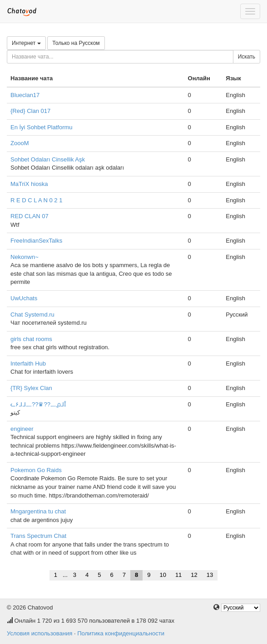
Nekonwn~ (25, 257)
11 (178, 575)
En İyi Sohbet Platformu (42, 127)
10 (163, 575)
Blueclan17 (25, 95)
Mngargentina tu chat (38, 511)
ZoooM (20, 143)
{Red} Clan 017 (30, 111)
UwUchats (24, 298)
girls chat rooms (31, 339)
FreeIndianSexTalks (36, 241)
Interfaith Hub (28, 363)
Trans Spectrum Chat (38, 536)
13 (210, 575)
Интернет (26, 43)
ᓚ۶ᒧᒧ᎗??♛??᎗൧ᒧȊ (38, 404)
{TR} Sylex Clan (31, 388)
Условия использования (40, 633)
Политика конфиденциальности (121, 633)
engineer (22, 429)
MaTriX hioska (29, 184)
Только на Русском (76, 43)
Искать (247, 57)
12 (194, 575)
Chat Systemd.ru (32, 315)
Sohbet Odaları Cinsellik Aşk (48, 159)
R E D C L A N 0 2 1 (36, 200)
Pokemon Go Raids (36, 470)
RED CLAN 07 (30, 216)
